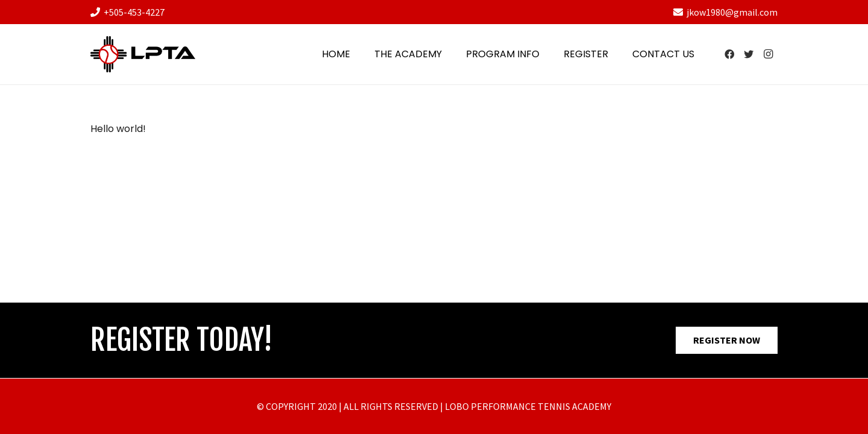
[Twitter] (749, 54)
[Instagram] (768, 54)
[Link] (143, 54)
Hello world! (118, 129)
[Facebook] (729, 54)
